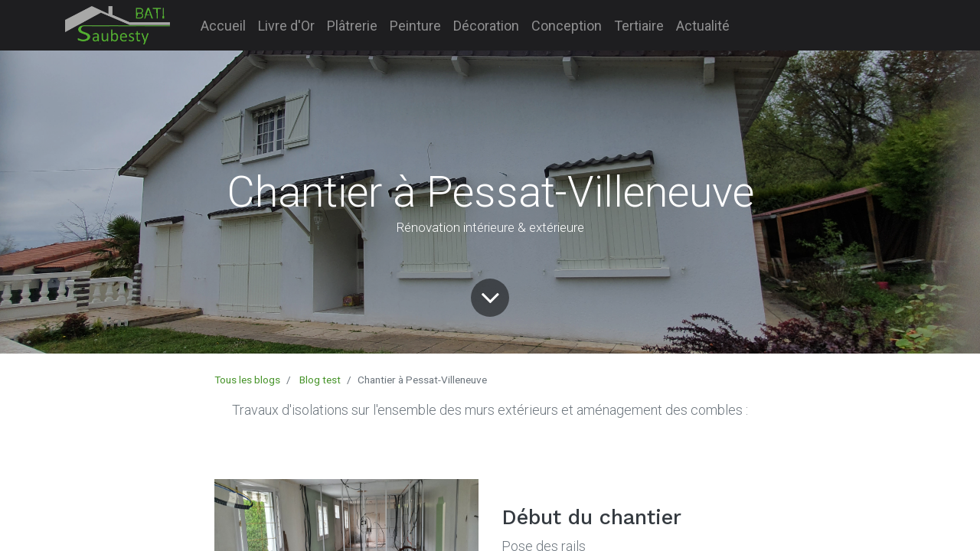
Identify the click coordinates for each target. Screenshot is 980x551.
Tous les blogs (247, 380)
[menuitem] (223, 26)
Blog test (320, 380)
